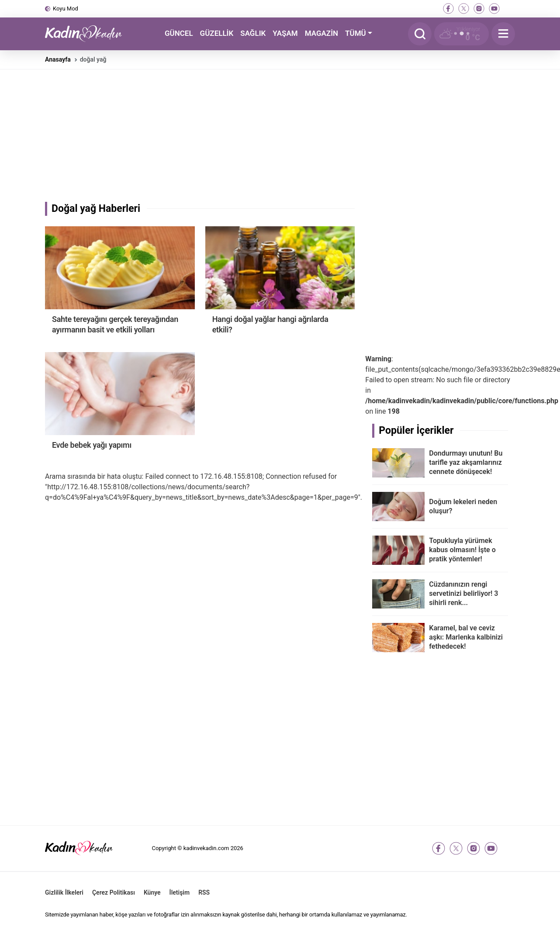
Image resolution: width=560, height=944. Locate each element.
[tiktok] (510, 9)
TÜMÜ (356, 33)
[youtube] (494, 9)
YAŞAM (285, 33)
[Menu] (503, 34)
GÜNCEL (179, 33)
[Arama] (420, 34)
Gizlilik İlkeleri (64, 892)
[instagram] (479, 9)
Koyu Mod (66, 9)
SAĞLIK (253, 33)
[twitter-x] (464, 9)
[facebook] (448, 9)
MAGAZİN (321, 33)
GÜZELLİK (217, 33)
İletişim (180, 892)
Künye (152, 892)
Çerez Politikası (114, 892)
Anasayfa (58, 59)
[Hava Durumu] (461, 34)
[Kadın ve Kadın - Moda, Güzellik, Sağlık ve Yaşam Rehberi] (89, 34)
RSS (204, 892)
